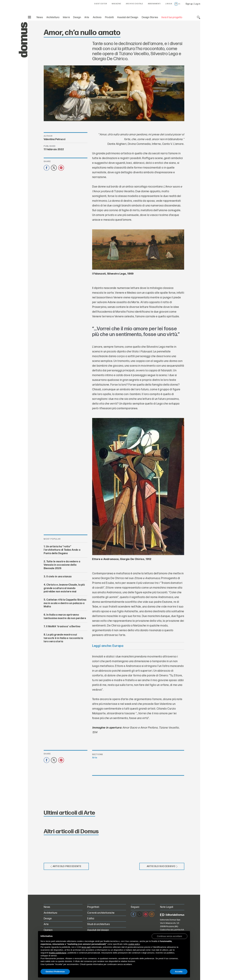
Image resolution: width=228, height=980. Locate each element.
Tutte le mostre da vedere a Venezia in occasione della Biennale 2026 (62, 565)
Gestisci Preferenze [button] (55, 972)
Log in (197, 4)
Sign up (189, 4)
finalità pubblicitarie (58, 953)
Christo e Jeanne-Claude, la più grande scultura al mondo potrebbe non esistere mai (64, 588)
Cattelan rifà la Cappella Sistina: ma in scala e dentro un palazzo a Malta (65, 603)
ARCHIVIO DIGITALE (135, 4)
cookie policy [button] (134, 944)
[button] (169, 936)
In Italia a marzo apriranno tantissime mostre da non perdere (65, 617)
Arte (87, 17)
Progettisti (93, 907)
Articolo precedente (66, 866)
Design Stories (150, 17)
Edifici (91, 919)
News (40, 17)
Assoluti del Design (128, 17)
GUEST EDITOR (101, 4)
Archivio (97, 17)
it (176, 4)
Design (77, 17)
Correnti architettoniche (101, 913)
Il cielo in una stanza (59, 577)
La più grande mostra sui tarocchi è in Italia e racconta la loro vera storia (63, 638)
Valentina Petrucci (55, 139)
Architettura (53, 17)
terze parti (86, 947)
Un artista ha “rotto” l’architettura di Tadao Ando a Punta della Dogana (62, 550)
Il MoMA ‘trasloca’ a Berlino (63, 627)
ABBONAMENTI (154, 4)
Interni (66, 17)
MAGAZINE (116, 4)
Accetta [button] (179, 972)
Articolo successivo (162, 866)
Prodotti (109, 17)
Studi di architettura (98, 924)
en (179, 4)
